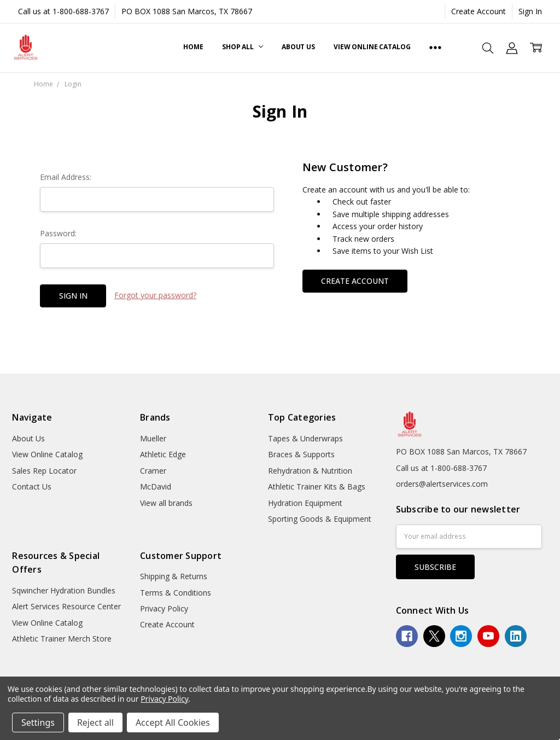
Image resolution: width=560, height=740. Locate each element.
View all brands (166, 503)
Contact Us (32, 486)
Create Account (479, 11)
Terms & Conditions (176, 593)
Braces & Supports (301, 454)
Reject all (95, 722)
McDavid (156, 486)
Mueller (153, 438)
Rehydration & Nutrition (310, 471)
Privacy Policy (164, 608)
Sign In (530, 11)
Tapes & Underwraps (305, 438)
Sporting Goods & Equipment (320, 519)
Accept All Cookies (173, 722)
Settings (38, 722)
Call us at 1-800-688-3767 (63, 11)
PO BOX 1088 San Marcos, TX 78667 (187, 11)
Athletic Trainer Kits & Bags (317, 486)
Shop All (243, 47)
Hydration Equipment (305, 503)
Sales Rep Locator (44, 471)
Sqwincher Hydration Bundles (64, 590)
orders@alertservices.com (442, 484)
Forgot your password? (155, 295)
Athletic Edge (163, 454)
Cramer (153, 471)
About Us (298, 47)
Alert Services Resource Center (66, 606)
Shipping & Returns (174, 576)
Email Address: (66, 177)
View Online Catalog (372, 47)
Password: (58, 233)
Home (193, 47)
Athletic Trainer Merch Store (62, 639)
